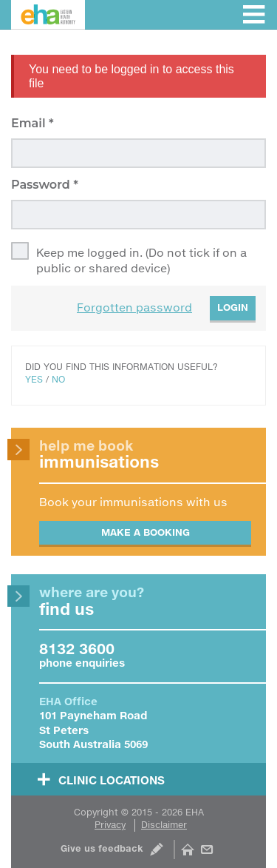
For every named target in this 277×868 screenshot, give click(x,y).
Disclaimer (164, 825)
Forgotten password (134, 307)
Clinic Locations (112, 780)
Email (30, 123)
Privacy (110, 825)
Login (233, 307)
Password (42, 185)
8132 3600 (77, 648)
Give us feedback (102, 848)
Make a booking (146, 532)
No (58, 379)
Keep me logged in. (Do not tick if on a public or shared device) (141, 260)
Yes (34, 379)
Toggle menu (254, 14)
